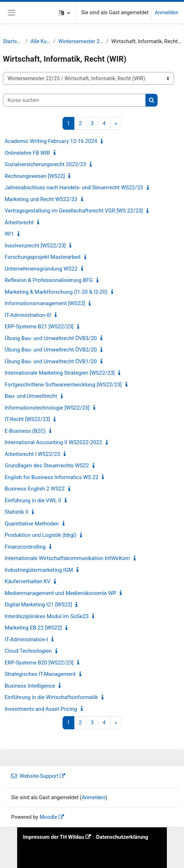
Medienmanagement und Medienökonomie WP (60, 593)
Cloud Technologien (28, 651)
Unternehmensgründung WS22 (41, 269)
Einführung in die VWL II (33, 500)
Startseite (13, 41)
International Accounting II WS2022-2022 (53, 442)
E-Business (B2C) (25, 431)
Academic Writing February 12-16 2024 (51, 141)
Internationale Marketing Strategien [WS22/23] (60, 373)
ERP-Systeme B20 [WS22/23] (39, 663)
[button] (64, 13)
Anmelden (166, 12)
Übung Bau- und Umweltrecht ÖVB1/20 (51, 361)
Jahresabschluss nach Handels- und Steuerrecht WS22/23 (74, 188)
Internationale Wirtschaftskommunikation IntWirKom (67, 558)
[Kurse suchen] (74, 100)
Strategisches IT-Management (40, 674)
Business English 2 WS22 (35, 489)
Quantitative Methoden (32, 524)
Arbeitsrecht (19, 222)
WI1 (9, 234)
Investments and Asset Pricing (41, 709)
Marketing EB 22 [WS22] (33, 628)
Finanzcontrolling (25, 547)
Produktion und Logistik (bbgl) (41, 535)
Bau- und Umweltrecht (31, 396)
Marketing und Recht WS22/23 (41, 199)
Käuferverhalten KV (28, 581)
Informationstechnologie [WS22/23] (47, 408)
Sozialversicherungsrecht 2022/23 (45, 164)
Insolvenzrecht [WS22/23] (35, 246)
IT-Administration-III (28, 315)
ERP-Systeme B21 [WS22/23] (39, 327)
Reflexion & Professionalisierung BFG (49, 280)
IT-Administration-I (26, 640)
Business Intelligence (30, 686)
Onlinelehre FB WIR (27, 153)
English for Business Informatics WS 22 (51, 477)
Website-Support (35, 776)
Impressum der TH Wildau (53, 837)
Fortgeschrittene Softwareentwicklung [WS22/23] (63, 385)
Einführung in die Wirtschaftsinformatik (51, 697)
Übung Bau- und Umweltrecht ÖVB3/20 (51, 338)
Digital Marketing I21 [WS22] (38, 605)
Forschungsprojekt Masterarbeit (43, 257)
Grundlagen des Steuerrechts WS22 (47, 466)
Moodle (48, 817)
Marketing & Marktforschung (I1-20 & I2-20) (56, 292)
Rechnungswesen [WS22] (35, 176)
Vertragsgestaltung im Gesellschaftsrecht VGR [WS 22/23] (74, 211)
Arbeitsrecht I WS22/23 (32, 454)
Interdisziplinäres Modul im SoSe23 (47, 616)
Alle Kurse (40, 41)
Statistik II (16, 512)
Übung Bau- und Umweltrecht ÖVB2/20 (51, 350)
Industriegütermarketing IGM (39, 570)
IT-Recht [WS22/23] (27, 419)
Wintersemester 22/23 (81, 41)
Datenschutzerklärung (122, 837)
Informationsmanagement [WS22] (45, 303)
